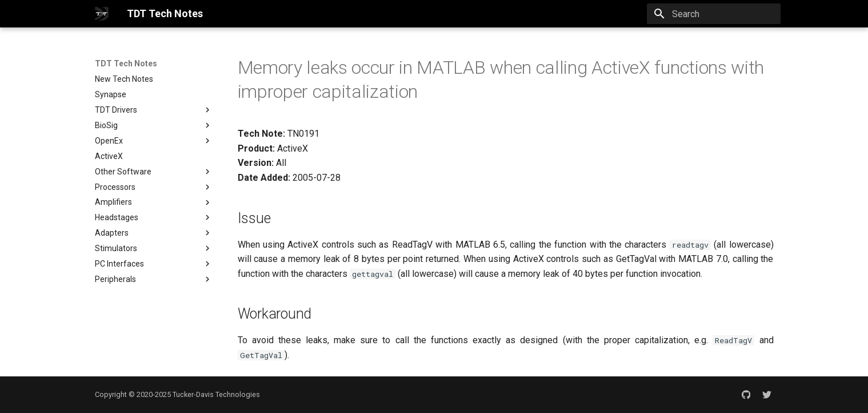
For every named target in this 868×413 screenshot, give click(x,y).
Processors (154, 187)
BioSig (154, 125)
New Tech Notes (124, 79)
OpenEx (109, 141)
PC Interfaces (154, 264)
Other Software (154, 172)
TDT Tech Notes (126, 63)
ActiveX (109, 156)
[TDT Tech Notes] (102, 14)
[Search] (714, 14)
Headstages (154, 217)
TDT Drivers (116, 110)
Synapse (111, 94)
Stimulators (154, 248)
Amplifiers (154, 202)
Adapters (154, 233)
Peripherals (154, 279)
